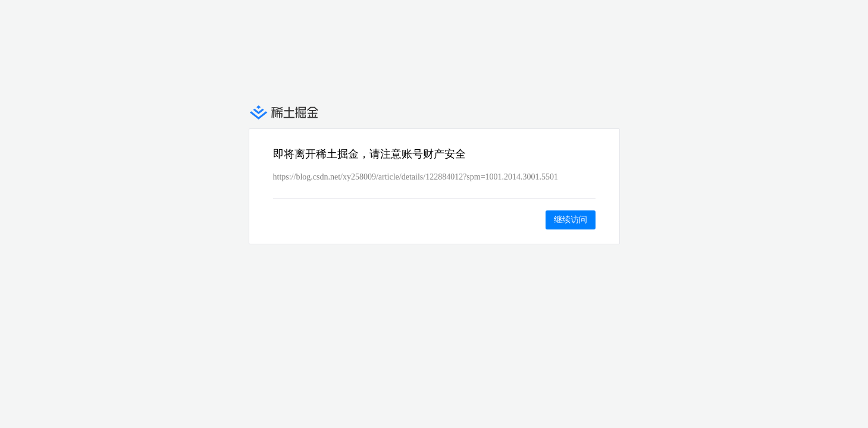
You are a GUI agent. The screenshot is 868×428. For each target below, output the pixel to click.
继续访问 (571, 219)
